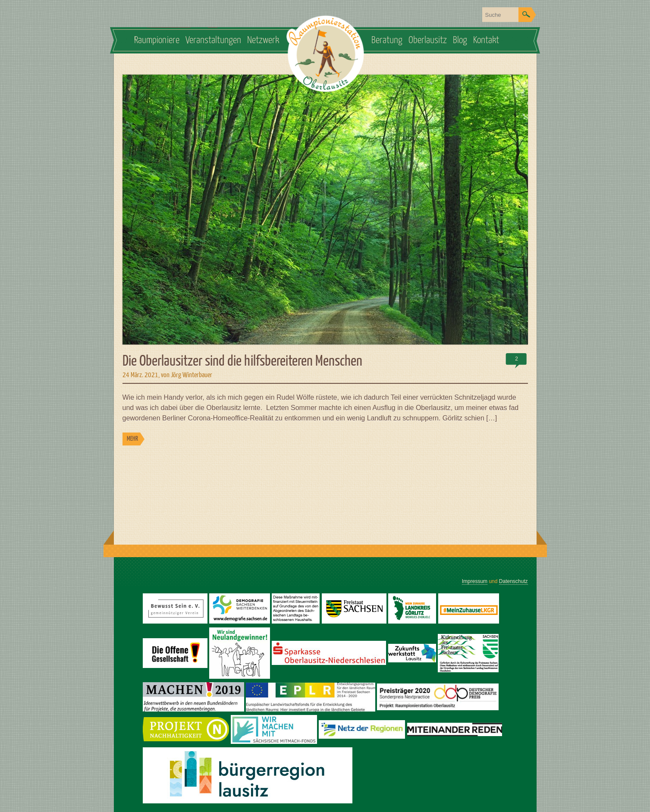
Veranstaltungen (213, 40)
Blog (460, 40)
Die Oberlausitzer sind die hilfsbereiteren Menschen (242, 362)
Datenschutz (513, 581)
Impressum (475, 581)
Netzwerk (263, 40)
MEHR (132, 439)
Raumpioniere (157, 40)
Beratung (387, 40)
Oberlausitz (428, 40)
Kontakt (486, 40)
